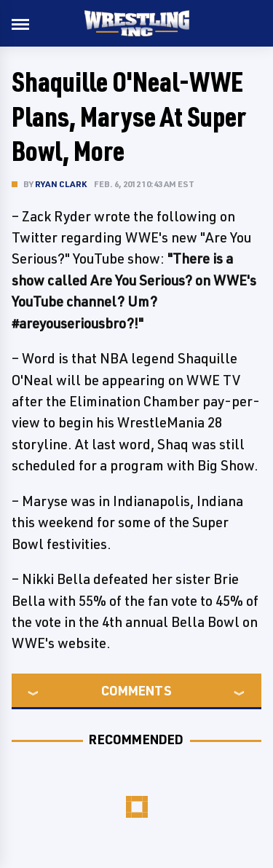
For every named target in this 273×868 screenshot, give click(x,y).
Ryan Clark (61, 184)
